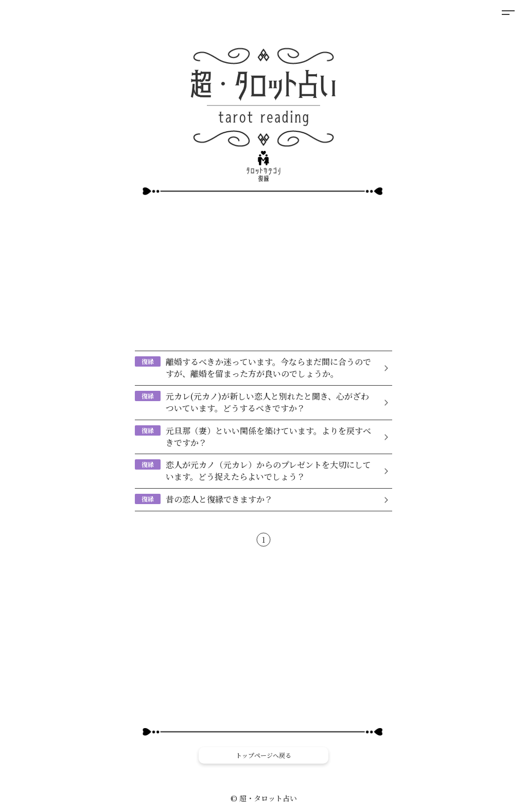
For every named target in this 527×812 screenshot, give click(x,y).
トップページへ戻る (263, 755)
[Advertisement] (263, 272)
